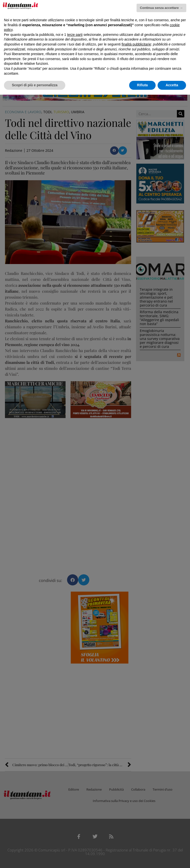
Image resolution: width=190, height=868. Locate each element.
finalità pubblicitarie (136, 44)
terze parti (75, 35)
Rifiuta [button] (142, 85)
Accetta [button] (172, 85)
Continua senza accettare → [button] (161, 8)
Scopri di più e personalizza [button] (35, 85)
